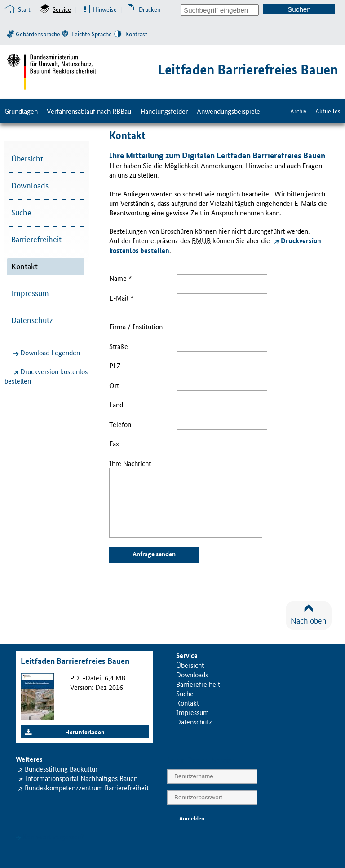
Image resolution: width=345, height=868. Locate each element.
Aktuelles (328, 111)
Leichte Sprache (92, 34)
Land (116, 404)
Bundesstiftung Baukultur (61, 769)
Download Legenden (50, 352)
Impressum (30, 292)
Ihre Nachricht (130, 463)
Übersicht (27, 158)
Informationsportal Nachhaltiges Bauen (81, 778)
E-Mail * (122, 298)
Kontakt (24, 266)
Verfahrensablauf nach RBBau (89, 111)
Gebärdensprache (38, 34)
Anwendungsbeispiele (228, 111)
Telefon (120, 424)
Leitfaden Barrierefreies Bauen (248, 69)
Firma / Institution (136, 326)
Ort (114, 385)
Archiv (298, 111)
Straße (119, 346)
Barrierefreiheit (36, 239)
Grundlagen (21, 111)
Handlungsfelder (164, 111)
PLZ (115, 365)
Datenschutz (32, 319)
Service (62, 9)
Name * (121, 278)
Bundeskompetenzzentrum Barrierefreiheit (87, 787)
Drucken (150, 9)
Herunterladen (85, 732)
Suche (21, 212)
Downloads (30, 185)
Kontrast (136, 34)
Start (24, 9)
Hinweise (105, 9)
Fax (114, 443)
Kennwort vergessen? (53, 836)
